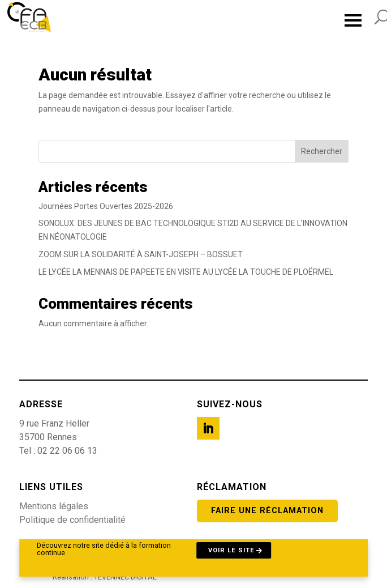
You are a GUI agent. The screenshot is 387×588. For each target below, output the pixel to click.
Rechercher (322, 151)
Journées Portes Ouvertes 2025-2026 (106, 206)
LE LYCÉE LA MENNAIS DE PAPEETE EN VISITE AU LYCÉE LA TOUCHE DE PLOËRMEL (186, 272)
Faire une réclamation (267, 511)
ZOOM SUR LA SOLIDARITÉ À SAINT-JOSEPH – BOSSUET (141, 254)
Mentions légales (54, 506)
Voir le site (231, 550)
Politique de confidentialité (72, 520)
